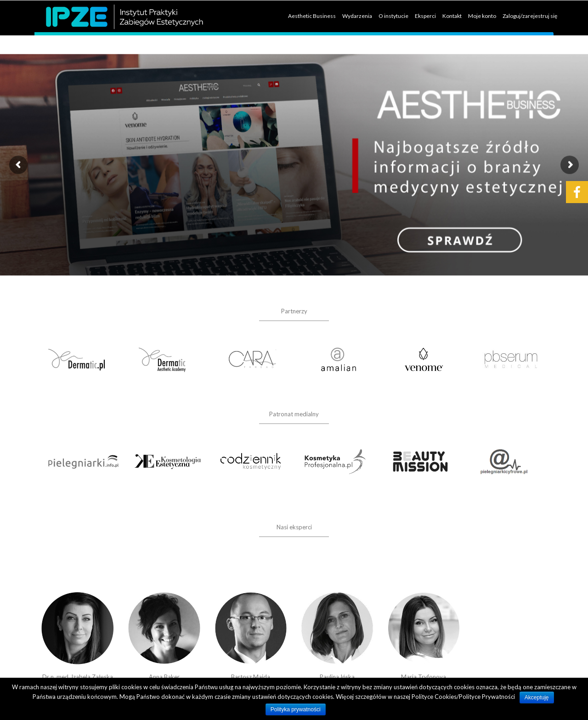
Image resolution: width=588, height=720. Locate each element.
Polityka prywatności (296, 709)
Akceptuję (537, 697)
